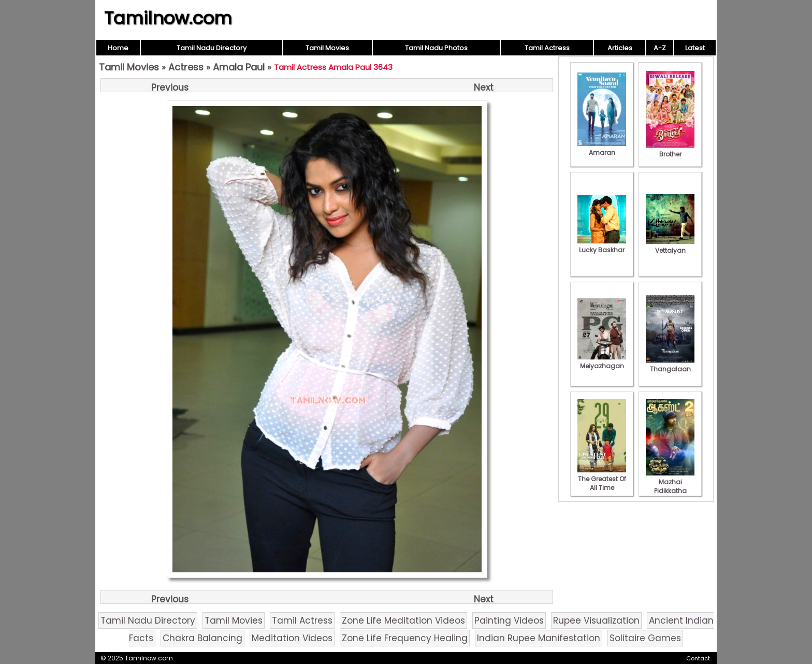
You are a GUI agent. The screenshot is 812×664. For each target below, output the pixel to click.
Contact (698, 658)
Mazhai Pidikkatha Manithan (670, 486)
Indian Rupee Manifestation (539, 638)
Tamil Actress (547, 48)
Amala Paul (239, 67)
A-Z (660, 48)
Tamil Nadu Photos (436, 48)
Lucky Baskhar (602, 246)
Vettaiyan (670, 246)
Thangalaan (670, 365)
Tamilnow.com (168, 18)
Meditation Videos (292, 638)
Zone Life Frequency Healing (405, 638)
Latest (695, 48)
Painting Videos (509, 620)
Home (118, 48)
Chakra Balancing (202, 638)
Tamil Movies (327, 48)
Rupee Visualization (596, 620)
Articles (620, 48)
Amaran (602, 148)
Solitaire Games (645, 638)
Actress (186, 67)
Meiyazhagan (602, 362)
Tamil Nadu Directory (212, 48)
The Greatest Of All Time (602, 479)
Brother (670, 150)
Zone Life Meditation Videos (403, 620)
